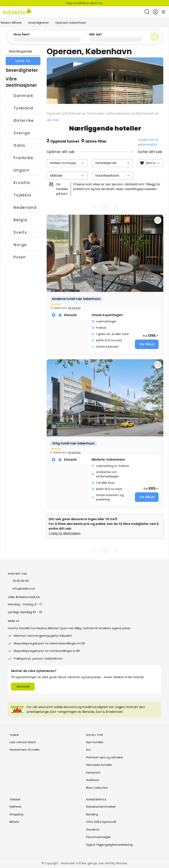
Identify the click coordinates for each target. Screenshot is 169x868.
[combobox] (67, 163)
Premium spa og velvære (104, 757)
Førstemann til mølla (24, 749)
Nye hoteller (95, 742)
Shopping (16, 814)
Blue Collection (97, 787)
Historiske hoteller (99, 765)
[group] (105, 284)
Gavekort (93, 829)
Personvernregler (98, 837)
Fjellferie (15, 806)
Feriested (93, 772)
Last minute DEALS (23, 742)
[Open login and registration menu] (155, 12)
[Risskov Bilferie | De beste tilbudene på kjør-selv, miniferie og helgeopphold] (17, 12)
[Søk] (155, 37)
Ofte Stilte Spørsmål (101, 822)
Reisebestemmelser (101, 806)
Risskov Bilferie (11, 23)
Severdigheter (38, 23)
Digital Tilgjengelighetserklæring (109, 844)
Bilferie (14, 822)
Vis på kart (74, 308)
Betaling (92, 814)
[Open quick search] (147, 12)
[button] (46, 37)
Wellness (93, 780)
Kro (88, 749)
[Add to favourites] (158, 220)
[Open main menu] (163, 12)
